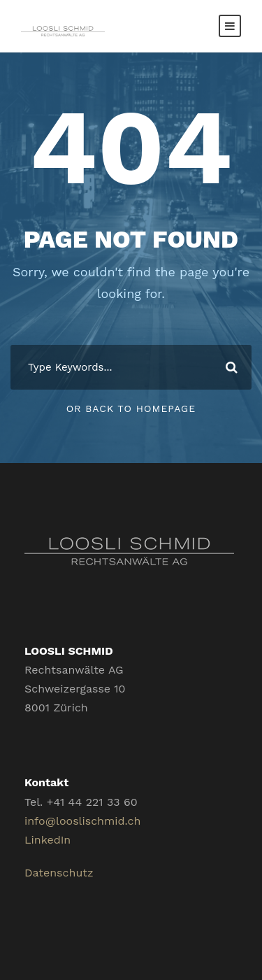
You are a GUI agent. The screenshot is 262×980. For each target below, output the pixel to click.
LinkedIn (48, 840)
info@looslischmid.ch (82, 821)
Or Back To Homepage (131, 409)
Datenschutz (59, 873)
